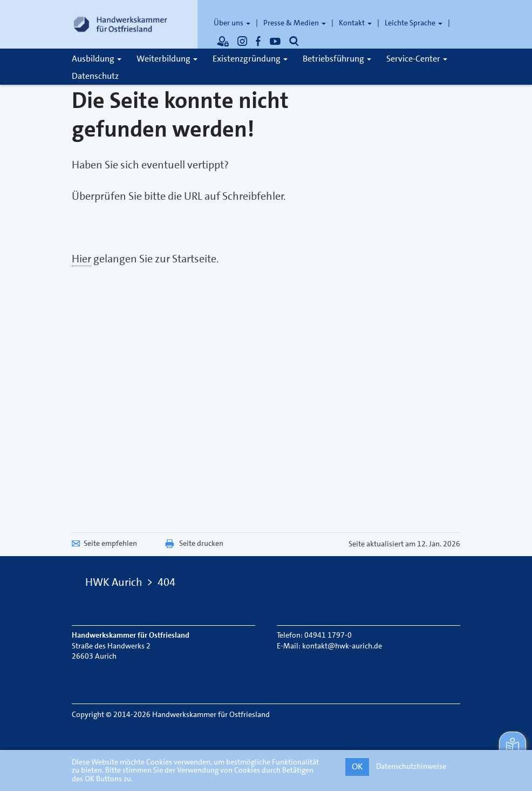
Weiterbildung (167, 59)
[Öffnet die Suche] (294, 41)
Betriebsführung (337, 59)
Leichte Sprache (414, 23)
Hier (81, 259)
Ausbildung (97, 59)
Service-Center (417, 59)
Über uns (232, 23)
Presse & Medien (295, 23)
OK (357, 766)
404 (166, 582)
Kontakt (355, 23)
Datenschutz (95, 76)
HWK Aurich (114, 582)
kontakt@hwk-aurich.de (342, 646)
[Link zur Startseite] (120, 24)
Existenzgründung (250, 59)
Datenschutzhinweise (411, 766)
